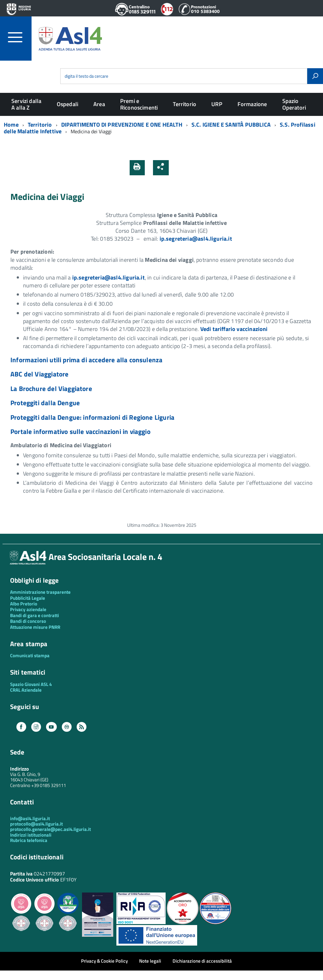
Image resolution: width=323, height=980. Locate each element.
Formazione (252, 104)
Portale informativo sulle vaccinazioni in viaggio (80, 431)
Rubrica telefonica (29, 840)
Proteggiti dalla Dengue (45, 403)
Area (99, 104)
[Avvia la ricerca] (315, 76)
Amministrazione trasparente (40, 592)
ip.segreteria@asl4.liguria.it (196, 239)
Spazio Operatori (294, 104)
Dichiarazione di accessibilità (202, 961)
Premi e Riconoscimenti (139, 104)
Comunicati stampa (30, 655)
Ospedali (68, 104)
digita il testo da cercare (86, 76)
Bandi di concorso (28, 621)
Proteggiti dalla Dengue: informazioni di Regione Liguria (92, 417)
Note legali (150, 961)
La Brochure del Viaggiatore (51, 388)
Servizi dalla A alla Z (26, 104)
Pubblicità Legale (28, 598)
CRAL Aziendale (26, 690)
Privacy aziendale (28, 609)
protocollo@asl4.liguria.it (36, 824)
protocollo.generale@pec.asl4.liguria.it (50, 829)
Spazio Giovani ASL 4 (31, 684)
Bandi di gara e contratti (35, 615)
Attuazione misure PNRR (35, 627)
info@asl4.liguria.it (30, 818)
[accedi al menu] (20, 37)
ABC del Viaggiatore (39, 374)
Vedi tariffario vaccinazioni (234, 329)
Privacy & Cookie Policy (104, 961)
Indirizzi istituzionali (31, 835)
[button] (178, 168)
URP (217, 104)
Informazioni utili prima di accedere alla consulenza (86, 360)
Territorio (185, 104)
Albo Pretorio (24, 604)
